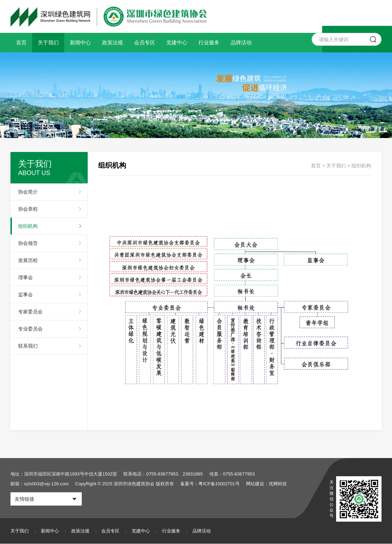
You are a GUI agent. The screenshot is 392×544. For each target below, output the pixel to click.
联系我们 (28, 346)
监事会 (26, 295)
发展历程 (28, 260)
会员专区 (145, 42)
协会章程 (28, 209)
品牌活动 (241, 42)
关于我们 (48, 42)
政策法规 (112, 42)
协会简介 (28, 192)
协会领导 (28, 243)
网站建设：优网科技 (267, 484)
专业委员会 (30, 329)
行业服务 (209, 42)
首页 (21, 42)
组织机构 (28, 226)
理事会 (26, 277)
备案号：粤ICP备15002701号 (210, 484)
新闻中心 (80, 42)
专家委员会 (30, 312)
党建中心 (177, 42)
